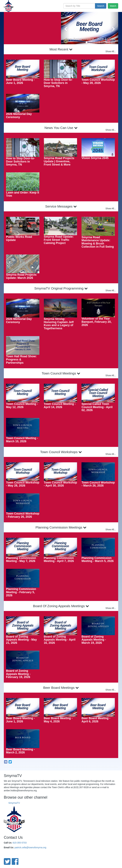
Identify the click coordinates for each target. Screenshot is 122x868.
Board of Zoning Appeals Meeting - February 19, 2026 (18, 674)
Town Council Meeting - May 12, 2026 (22, 406)
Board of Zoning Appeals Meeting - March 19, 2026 (94, 640)
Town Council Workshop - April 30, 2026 (60, 484)
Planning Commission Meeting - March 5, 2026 (98, 560)
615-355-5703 (20, 843)
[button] (65, 28)
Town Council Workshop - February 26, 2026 (23, 515)
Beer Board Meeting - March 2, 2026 (20, 751)
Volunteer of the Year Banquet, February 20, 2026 (97, 322)
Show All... (111, 51)
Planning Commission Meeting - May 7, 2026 (21, 560)
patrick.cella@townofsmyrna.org (30, 847)
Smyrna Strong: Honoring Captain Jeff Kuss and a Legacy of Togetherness (59, 324)
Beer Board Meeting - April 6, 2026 (96, 720)
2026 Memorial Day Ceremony (19, 116)
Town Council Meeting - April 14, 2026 (60, 406)
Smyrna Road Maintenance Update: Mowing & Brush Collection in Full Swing (98, 242)
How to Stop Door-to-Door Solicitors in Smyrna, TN (58, 83)
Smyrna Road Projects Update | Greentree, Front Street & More (59, 161)
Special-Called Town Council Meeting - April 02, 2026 (97, 407)
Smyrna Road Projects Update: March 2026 (21, 276)
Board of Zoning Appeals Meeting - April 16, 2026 (60, 640)
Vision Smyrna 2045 (95, 158)
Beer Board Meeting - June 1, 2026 (90, 39)
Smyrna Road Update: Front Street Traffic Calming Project (59, 240)
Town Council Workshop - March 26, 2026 (98, 484)
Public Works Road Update (19, 238)
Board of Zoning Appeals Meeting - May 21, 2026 (21, 640)
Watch (113, 6)
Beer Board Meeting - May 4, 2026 (58, 720)
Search (101, 6)
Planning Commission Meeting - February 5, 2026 (21, 592)
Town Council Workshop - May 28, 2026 (98, 81)
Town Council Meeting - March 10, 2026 (22, 440)
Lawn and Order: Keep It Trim (23, 194)
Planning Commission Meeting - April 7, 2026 (59, 560)
